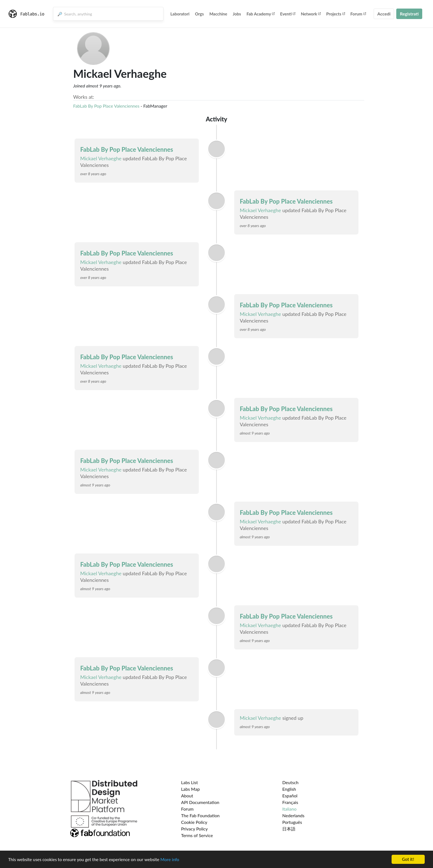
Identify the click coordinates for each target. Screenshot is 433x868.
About (187, 796)
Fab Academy (261, 14)
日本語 (289, 829)
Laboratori (180, 14)
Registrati (409, 14)
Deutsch (290, 782)
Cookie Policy (194, 822)
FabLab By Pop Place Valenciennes (106, 106)
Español (290, 796)
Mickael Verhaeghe (101, 158)
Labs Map (191, 789)
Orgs (199, 14)
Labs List (190, 782)
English (289, 789)
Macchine (218, 14)
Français (290, 802)
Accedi (384, 14)
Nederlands (293, 815)
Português (292, 822)
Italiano (289, 809)
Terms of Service (197, 835)
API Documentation (200, 802)
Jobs (237, 14)
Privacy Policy (195, 829)
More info (170, 860)
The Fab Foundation (200, 815)
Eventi (288, 14)
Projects (335, 14)
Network (311, 14)
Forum (358, 14)
